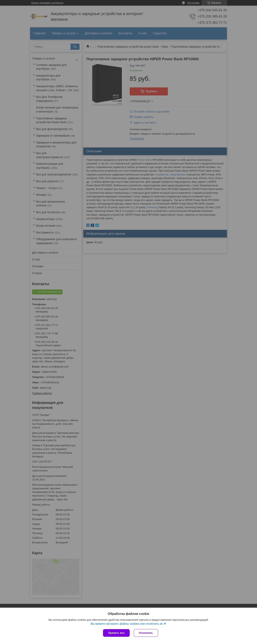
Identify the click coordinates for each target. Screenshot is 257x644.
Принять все (116, 633)
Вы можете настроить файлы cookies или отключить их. (127, 624)
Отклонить (146, 633)
